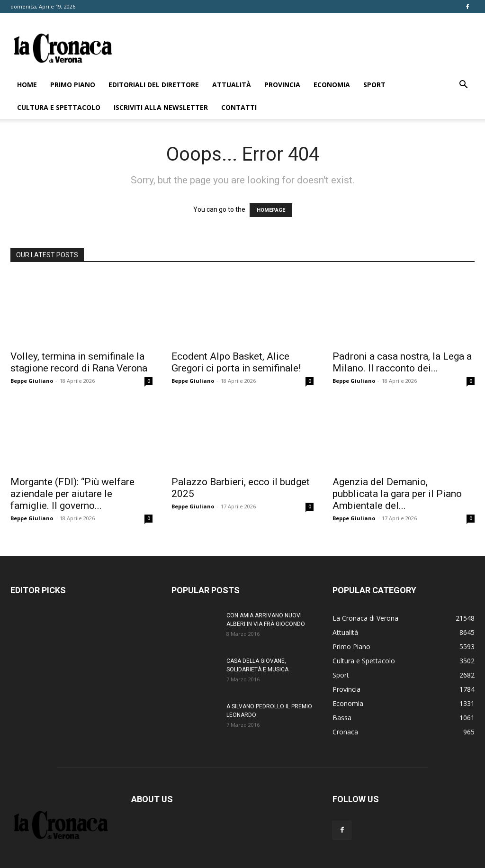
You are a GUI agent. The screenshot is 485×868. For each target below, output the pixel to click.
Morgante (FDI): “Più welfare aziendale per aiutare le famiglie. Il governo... (72, 494)
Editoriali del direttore (154, 85)
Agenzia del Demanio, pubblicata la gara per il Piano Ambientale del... (397, 494)
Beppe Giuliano (32, 381)
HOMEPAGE (271, 210)
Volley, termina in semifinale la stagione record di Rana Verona (79, 362)
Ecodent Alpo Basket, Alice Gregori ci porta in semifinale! (236, 362)
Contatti (239, 107)
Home (27, 85)
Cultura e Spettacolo (59, 107)
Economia (332, 85)
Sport (374, 85)
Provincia (282, 85)
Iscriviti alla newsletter (161, 107)
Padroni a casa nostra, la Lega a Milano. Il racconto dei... (402, 362)
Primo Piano (73, 85)
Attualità (232, 85)
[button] (463, 86)
